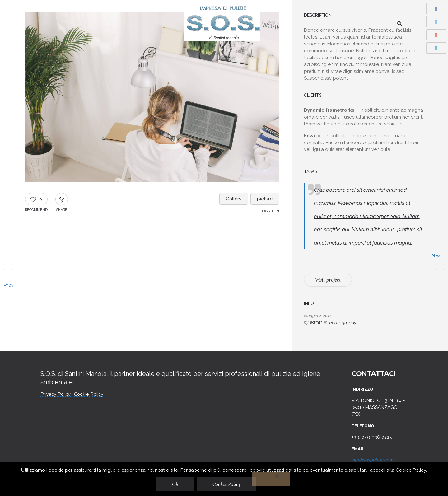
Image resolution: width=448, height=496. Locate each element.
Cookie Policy (89, 394)
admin (316, 322)
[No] (271, 479)
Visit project (328, 280)
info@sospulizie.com (373, 460)
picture (265, 199)
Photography (343, 323)
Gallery (234, 199)
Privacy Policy (56, 394)
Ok (175, 484)
